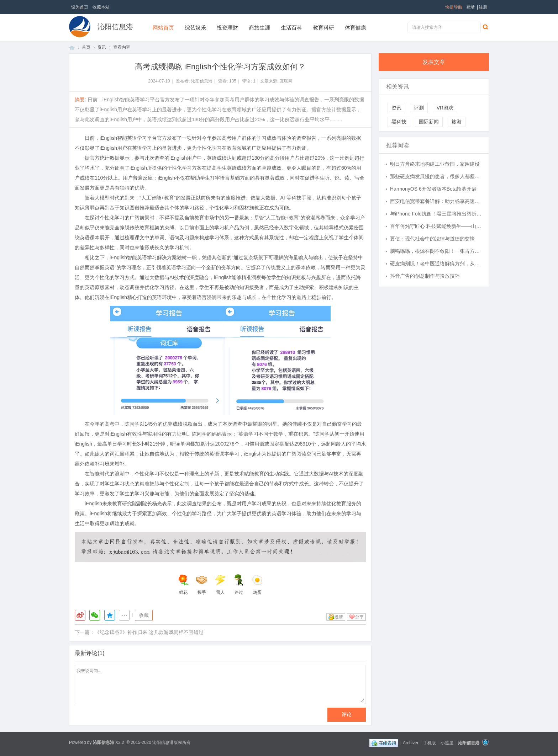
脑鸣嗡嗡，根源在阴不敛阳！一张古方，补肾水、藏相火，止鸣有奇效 (436, 251)
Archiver (411, 743)
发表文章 (434, 62)
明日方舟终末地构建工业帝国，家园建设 (435, 164)
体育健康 (356, 28)
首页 (72, 47)
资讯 (102, 47)
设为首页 (80, 7)
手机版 (430, 743)
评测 (419, 108)
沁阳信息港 (115, 27)
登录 (470, 7)
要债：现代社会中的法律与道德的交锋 (432, 239)
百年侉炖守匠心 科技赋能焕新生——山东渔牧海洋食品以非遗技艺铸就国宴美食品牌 (436, 226)
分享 (359, 617)
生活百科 (291, 28)
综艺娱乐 (195, 28)
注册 (483, 7)
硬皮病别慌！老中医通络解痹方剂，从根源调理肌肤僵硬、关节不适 (436, 263)
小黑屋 (447, 743)
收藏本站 (101, 7)
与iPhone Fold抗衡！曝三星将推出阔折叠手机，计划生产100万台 (436, 214)
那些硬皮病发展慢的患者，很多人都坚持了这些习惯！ (436, 176)
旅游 (457, 122)
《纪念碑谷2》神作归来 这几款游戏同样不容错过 (149, 632)
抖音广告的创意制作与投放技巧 (425, 276)
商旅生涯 (259, 28)
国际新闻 (429, 122)
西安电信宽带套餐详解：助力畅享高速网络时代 (436, 201)
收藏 (144, 615)
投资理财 (227, 28)
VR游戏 (445, 108)
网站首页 (163, 28)
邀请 (339, 617)
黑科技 (399, 122)
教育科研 (323, 28)
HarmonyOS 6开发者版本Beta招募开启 (433, 189)
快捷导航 (454, 7)
